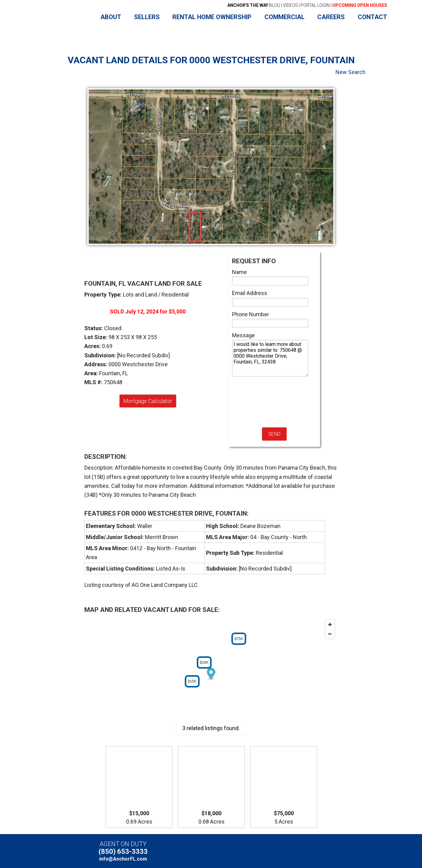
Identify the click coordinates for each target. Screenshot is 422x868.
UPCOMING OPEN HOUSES (360, 5)
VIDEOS (290, 5)
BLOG (254, 5)
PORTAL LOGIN (315, 5)
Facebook (283, 851)
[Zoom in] (330, 625)
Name (239, 272)
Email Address (250, 293)
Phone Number (251, 314)
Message (243, 335)
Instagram (315, 851)
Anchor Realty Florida (63, 17)
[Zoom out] (330, 634)
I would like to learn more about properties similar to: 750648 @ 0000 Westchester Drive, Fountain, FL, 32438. (270, 358)
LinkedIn (305, 851)
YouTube (294, 851)
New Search (350, 72)
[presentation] (257, 402)
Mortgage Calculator (148, 401)
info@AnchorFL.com (123, 859)
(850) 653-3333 (123, 851)
